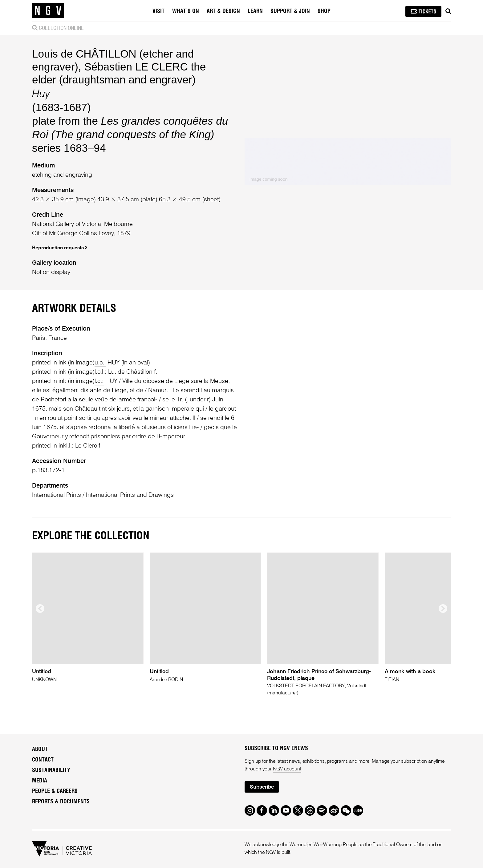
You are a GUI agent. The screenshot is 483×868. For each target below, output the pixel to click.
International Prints (57, 495)
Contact (43, 760)
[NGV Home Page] (48, 11)
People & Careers (55, 791)
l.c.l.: (101, 372)
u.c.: (100, 363)
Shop (324, 11)
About (40, 749)
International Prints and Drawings (130, 495)
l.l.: (70, 446)
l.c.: (99, 381)
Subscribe (262, 787)
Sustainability (51, 770)
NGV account (287, 769)
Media (40, 781)
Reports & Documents (61, 802)
